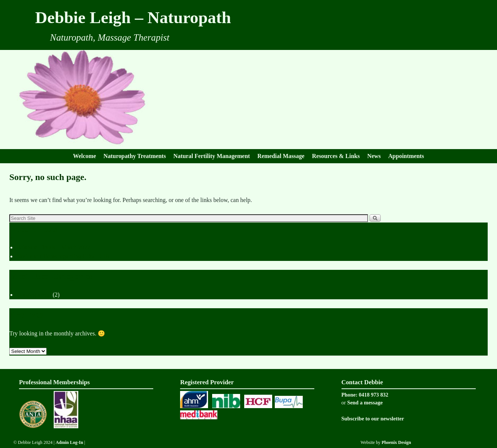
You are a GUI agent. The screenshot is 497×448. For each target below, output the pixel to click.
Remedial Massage (281, 156)
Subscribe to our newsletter (373, 419)
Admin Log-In (70, 442)
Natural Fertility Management (212, 156)
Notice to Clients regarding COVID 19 (63, 256)
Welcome (85, 156)
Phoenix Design (396, 442)
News (374, 156)
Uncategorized (34, 295)
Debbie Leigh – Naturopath (133, 18)
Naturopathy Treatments (135, 156)
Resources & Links (336, 156)
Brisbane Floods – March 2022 (53, 247)
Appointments (406, 156)
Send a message (365, 403)
